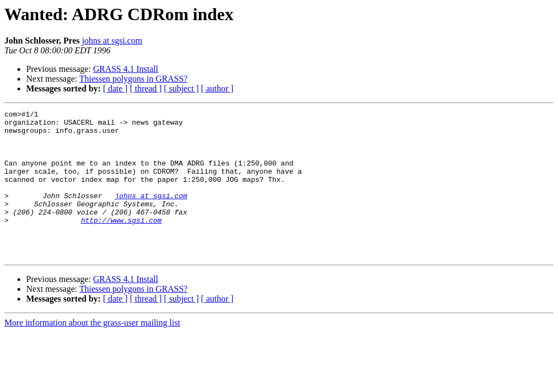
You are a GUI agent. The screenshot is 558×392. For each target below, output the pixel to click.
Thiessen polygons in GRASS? (133, 79)
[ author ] (217, 88)
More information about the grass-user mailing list (92, 352)
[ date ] (115, 88)
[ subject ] (181, 88)
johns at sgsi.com (112, 41)
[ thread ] (146, 88)
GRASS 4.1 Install (126, 69)
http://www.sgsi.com (121, 243)
